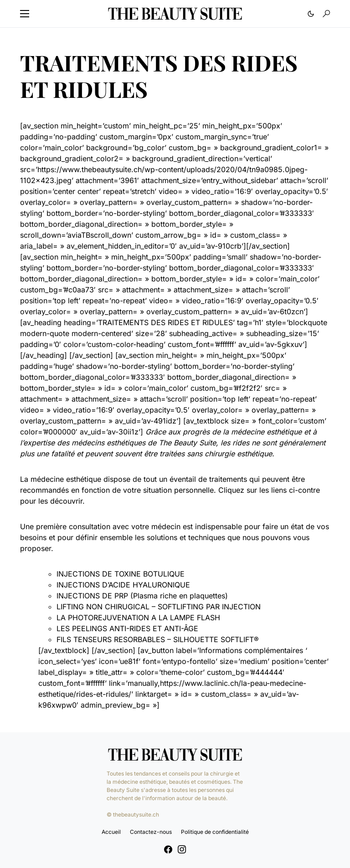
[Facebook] (168, 849)
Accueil (111, 832)
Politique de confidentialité (215, 832)
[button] (25, 14)
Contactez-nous (151, 832)
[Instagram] (182, 849)
